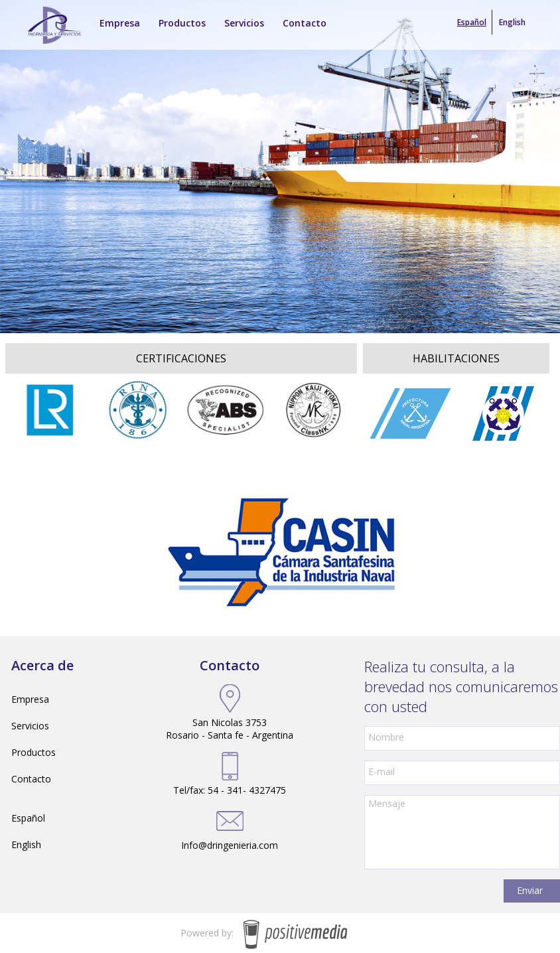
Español (28, 818)
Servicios (30, 726)
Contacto (31, 779)
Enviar (530, 890)
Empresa (30, 699)
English (512, 22)
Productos (34, 752)
